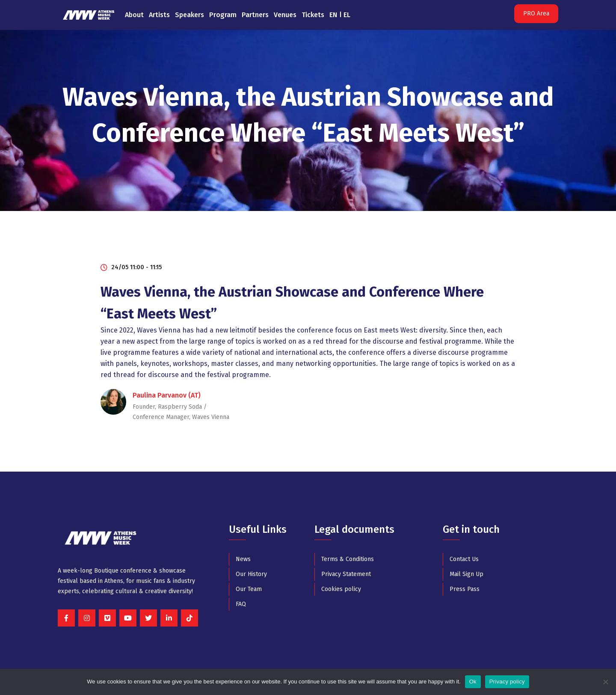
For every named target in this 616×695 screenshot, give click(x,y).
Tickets (313, 15)
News (243, 559)
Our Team (249, 589)
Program (223, 15)
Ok (473, 682)
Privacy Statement (346, 574)
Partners (255, 15)
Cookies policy (341, 589)
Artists (159, 15)
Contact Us (464, 559)
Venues (285, 15)
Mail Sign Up (466, 574)
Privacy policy (507, 682)
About (134, 15)
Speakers (190, 15)
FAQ (241, 604)
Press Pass (465, 589)
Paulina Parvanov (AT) (167, 395)
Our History (251, 574)
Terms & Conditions (348, 559)
